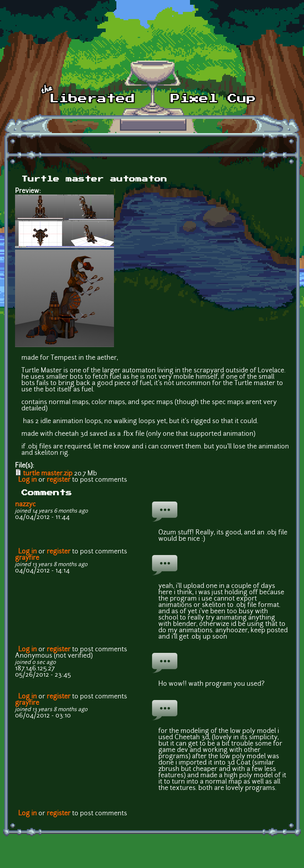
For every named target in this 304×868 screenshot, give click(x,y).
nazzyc (25, 505)
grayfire (27, 558)
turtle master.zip (48, 474)
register (59, 480)
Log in (28, 480)
